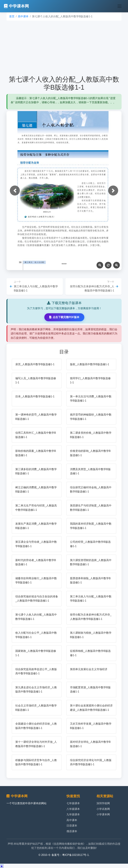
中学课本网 (16, 6)
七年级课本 (73, 803)
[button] (15, 191)
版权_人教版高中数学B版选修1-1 (90, 364)
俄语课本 (72, 831)
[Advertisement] (64, 48)
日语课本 (72, 826)
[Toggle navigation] (119, 6)
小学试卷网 (103, 809)
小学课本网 (103, 814)
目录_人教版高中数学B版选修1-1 (35, 396)
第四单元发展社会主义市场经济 (89, 669)
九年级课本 (73, 814)
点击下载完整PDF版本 (64, 317)
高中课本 (23, 16)
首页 (12, 16)
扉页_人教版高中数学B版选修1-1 (35, 364)
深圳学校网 (103, 803)
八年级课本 (73, 809)
